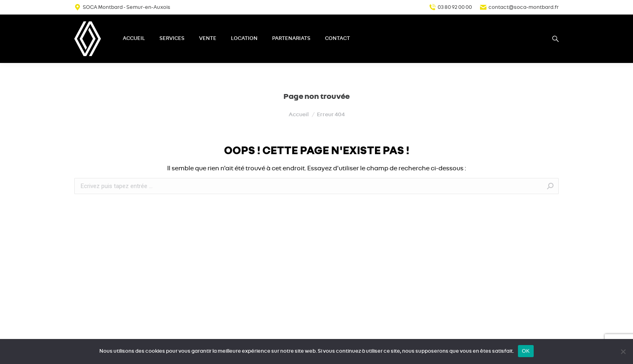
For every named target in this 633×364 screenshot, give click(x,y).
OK (526, 351)
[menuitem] (134, 39)
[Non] (623, 351)
